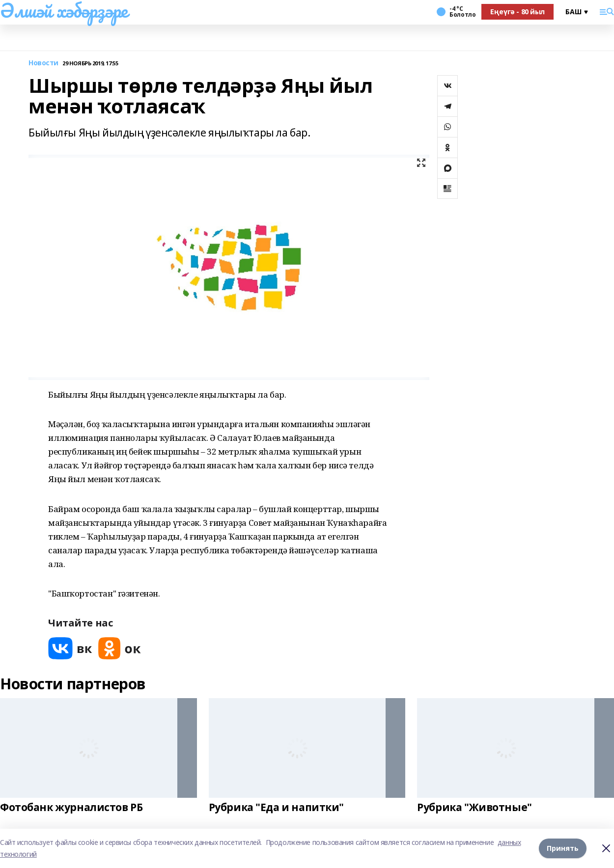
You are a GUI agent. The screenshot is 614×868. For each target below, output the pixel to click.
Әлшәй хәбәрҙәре (64, 10)
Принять (563, 848)
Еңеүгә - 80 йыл (517, 12)
